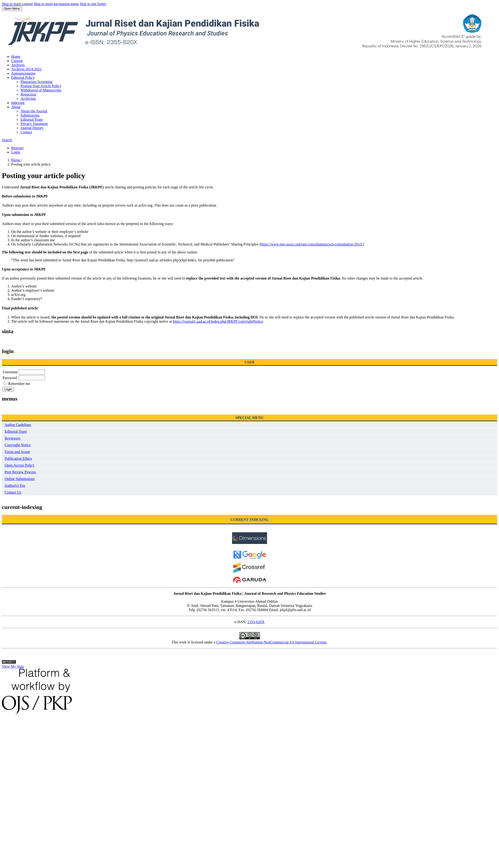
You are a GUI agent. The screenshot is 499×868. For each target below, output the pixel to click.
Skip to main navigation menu (56, 4)
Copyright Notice (18, 445)
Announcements (23, 73)
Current (17, 61)
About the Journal (34, 111)
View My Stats (13, 666)
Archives (18, 65)
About (16, 107)
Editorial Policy (23, 78)
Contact (26, 132)
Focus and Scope (17, 452)
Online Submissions (20, 479)
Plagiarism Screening (36, 82)
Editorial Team (32, 119)
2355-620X (256, 622)
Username (10, 372)
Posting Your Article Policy (41, 86)
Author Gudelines (18, 425)
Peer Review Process (20, 472)
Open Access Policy (20, 465)
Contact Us (13, 492)
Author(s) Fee (15, 486)
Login (16, 152)
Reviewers (13, 438)
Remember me (19, 384)
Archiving (28, 99)
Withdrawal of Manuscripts (41, 90)
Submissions (30, 115)
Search (7, 140)
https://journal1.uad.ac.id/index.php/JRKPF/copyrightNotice (218, 321)
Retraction (28, 94)
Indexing (18, 103)
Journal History (32, 128)
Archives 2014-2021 (26, 69)
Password (10, 378)
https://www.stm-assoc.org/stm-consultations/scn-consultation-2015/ (312, 244)
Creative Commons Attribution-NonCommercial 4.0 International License (272, 642)
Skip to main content (17, 4)
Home (16, 57)
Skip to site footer (93, 4)
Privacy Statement (34, 124)
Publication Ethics (18, 458)
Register (17, 148)
